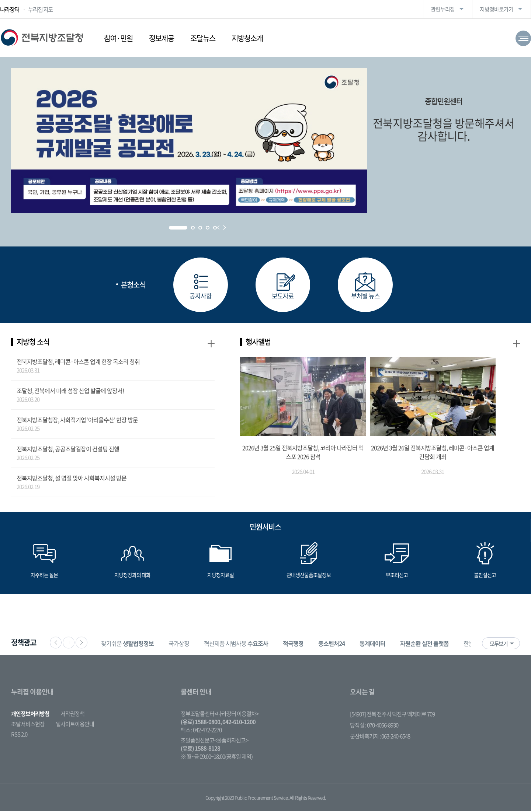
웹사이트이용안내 (75, 725)
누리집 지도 (40, 9)
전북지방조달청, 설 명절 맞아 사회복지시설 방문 (72, 479)
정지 (69, 643)
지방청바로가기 (497, 9)
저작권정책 (72, 714)
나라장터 (10, 9)
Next (224, 227)
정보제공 (162, 38)
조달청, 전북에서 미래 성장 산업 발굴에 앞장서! (70, 391)
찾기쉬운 (130, 644)
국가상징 (181, 644)
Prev (218, 227)
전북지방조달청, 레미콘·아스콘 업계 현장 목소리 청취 (78, 362)
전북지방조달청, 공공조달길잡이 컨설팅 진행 (68, 449)
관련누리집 (443, 9)
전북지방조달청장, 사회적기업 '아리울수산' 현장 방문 (77, 420)
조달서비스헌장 (28, 725)
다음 (81, 643)
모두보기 (499, 644)
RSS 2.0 (19, 735)
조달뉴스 (203, 38)
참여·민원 (118, 38)
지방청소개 (247, 38)
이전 (56, 643)
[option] (130, 644)
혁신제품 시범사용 (238, 644)
